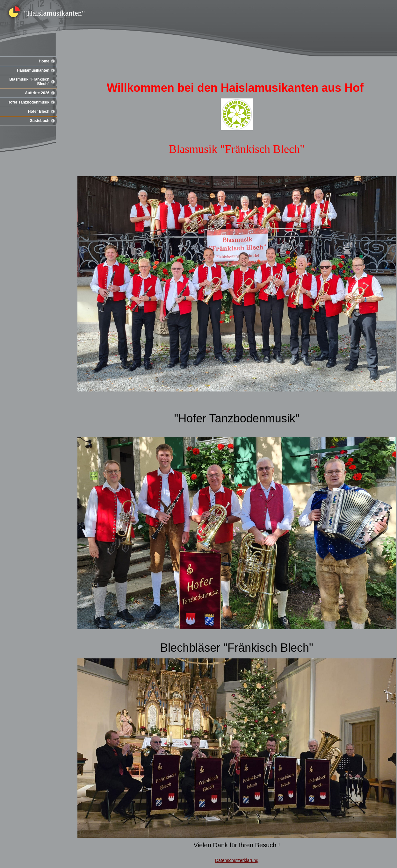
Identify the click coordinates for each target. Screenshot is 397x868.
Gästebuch (40, 121)
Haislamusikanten (33, 70)
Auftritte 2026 (37, 93)
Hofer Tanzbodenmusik (28, 102)
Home (44, 61)
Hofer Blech (39, 111)
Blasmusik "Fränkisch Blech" (29, 82)
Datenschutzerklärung (237, 860)
